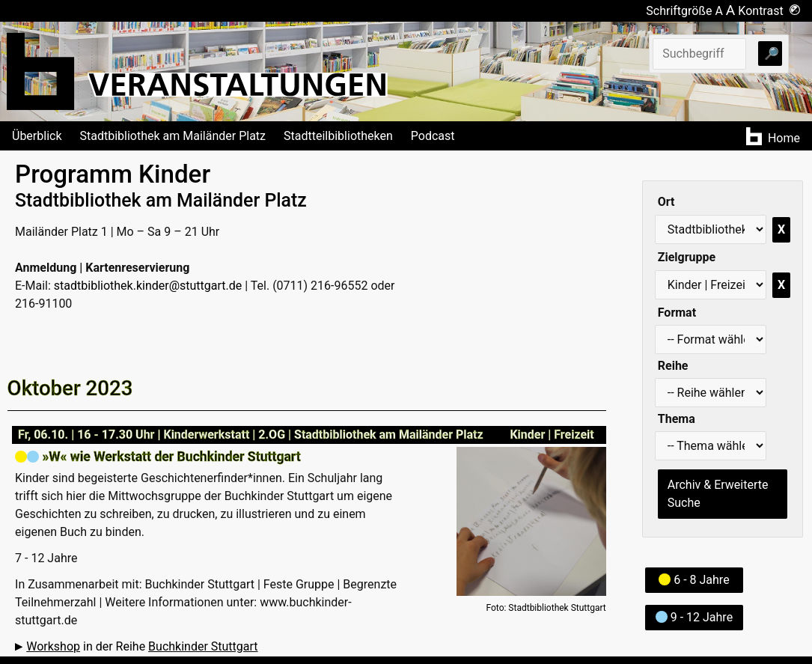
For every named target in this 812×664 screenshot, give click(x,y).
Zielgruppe (687, 257)
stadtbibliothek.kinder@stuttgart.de (148, 286)
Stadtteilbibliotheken (338, 136)
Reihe (673, 366)
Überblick (37, 136)
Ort (666, 202)
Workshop (53, 646)
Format (677, 313)
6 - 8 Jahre (694, 580)
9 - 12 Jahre (694, 617)
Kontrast (769, 11)
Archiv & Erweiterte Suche (718, 494)
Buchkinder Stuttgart (203, 646)
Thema (677, 419)
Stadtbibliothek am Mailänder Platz (173, 136)
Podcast (433, 136)
